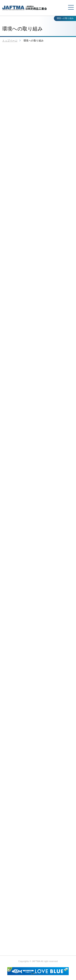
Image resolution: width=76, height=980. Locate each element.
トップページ (10, 41)
